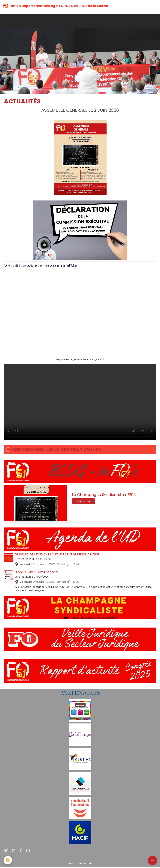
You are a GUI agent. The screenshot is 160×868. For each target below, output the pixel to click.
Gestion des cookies (80, 863)
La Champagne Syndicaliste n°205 (104, 495)
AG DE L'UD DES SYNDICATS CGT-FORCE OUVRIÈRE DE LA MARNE (57, 554)
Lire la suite (83, 501)
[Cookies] (8, 860)
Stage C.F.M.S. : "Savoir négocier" (37, 572)
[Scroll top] (152, 860)
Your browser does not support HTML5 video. (80, 402)
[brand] (56, 6)
